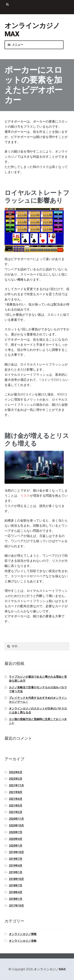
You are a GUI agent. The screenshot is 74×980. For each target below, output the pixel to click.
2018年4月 (16, 892)
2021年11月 (16, 785)
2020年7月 (16, 832)
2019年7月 (16, 859)
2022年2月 (16, 779)
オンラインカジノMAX (50, 969)
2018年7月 (16, 885)
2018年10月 (16, 879)
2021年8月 (16, 792)
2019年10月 (16, 852)
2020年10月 (16, 825)
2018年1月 (16, 899)
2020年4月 (16, 839)
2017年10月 (16, 906)
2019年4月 (16, 866)
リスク (25, 496)
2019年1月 (16, 872)
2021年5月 (16, 806)
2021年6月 (16, 799)
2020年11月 (16, 819)
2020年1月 (16, 846)
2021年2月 (16, 812)
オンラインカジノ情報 (23, 934)
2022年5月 (16, 772)
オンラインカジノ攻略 (23, 941)
